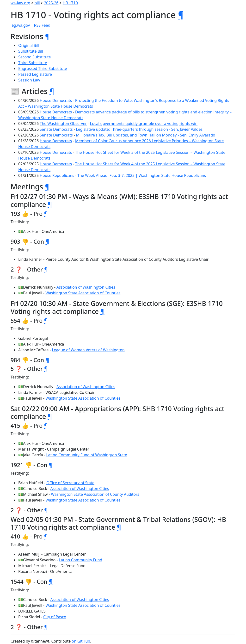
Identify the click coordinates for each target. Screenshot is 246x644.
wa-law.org (20, 3)
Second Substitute (35, 57)
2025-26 (51, 3)
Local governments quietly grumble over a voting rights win (144, 124)
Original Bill (29, 45)
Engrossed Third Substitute (43, 68)
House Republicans (57, 175)
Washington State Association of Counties (83, 293)
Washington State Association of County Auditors (95, 494)
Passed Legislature (35, 74)
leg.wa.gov (20, 25)
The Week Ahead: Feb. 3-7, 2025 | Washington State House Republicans (142, 175)
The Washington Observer (63, 124)
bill (37, 3)
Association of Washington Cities (86, 287)
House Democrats (56, 100)
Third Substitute (33, 63)
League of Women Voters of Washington (88, 350)
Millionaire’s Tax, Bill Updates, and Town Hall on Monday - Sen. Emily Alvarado (146, 135)
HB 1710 (70, 3)
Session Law (29, 80)
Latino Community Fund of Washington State (87, 455)
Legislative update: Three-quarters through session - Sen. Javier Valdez (139, 129)
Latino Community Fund (81, 560)
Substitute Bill (31, 51)
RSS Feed (42, 25)
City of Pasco (55, 617)
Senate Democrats (56, 129)
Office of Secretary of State (70, 483)
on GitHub (81, 641)
